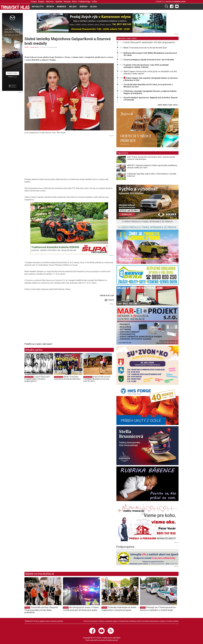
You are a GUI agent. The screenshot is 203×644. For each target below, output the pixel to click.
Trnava (34, 2)
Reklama (133, 621)
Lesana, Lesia (180, 1)
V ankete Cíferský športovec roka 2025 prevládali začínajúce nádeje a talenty (146, 66)
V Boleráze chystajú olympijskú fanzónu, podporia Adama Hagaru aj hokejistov (150, 92)
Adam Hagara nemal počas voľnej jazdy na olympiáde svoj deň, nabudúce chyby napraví (150, 73)
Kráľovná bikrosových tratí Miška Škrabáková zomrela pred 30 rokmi (97, 379)
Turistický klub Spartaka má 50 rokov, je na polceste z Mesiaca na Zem (148, 86)
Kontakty (145, 621)
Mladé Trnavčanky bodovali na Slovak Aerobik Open (67, 378)
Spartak (59, 2)
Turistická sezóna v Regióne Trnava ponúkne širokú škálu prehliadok (41, 610)
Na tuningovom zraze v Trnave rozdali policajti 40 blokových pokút (81, 609)
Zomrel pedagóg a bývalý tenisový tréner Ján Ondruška (149, 60)
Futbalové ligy (84, 2)
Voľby (94, 2)
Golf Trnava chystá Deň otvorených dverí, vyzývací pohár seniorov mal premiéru (151, 158)
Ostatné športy (34, 47)
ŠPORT (27, 47)
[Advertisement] (69, 155)
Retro (75, 2)
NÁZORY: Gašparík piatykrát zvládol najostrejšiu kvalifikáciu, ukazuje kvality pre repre (152, 166)
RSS (139, 621)
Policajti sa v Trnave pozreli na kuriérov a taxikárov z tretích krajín (158, 609)
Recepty (67, 2)
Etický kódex (124, 621)
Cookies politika (172, 621)
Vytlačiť (109, 300)
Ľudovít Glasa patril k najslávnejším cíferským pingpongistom (37, 379)
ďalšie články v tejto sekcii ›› (168, 105)
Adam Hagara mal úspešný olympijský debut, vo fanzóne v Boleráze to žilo (151, 79)
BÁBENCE (62, 7)
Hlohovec (50, 2)
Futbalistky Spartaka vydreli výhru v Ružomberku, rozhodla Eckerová (152, 175)
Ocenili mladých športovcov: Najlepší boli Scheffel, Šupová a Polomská (150, 99)
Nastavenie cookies (157, 621)
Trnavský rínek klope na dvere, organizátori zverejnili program (119, 609)
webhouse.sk (113, 640)
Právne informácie (90, 621)
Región (41, 2)
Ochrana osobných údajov (108, 621)
